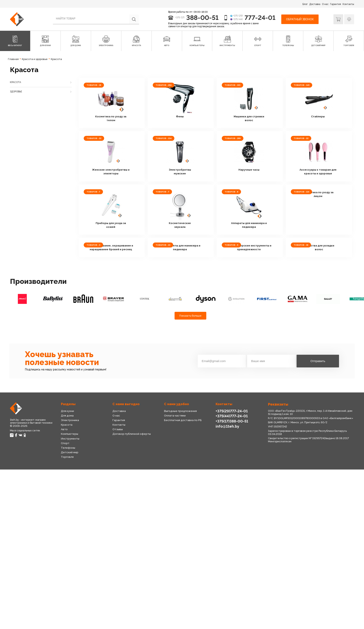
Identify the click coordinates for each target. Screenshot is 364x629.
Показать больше (190, 315)
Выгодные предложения (180, 411)
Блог (305, 4)
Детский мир (69, 452)
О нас (325, 4)
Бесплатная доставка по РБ (182, 420)
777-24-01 (260, 18)
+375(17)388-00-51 (232, 421)
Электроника (70, 420)
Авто (64, 429)
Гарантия (336, 4)
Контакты (348, 4)
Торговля (67, 457)
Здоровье (16, 92)
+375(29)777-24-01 (231, 411)
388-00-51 (202, 18)
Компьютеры (69, 434)
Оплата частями (175, 415)
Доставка (315, 4)
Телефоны (68, 448)
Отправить (318, 361)
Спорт (65, 443)
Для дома (67, 415)
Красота (15, 82)
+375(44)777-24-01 (231, 416)
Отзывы (117, 429)
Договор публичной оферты (131, 434)
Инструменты (70, 438)
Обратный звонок (300, 19)
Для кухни (67, 411)
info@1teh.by (227, 426)
